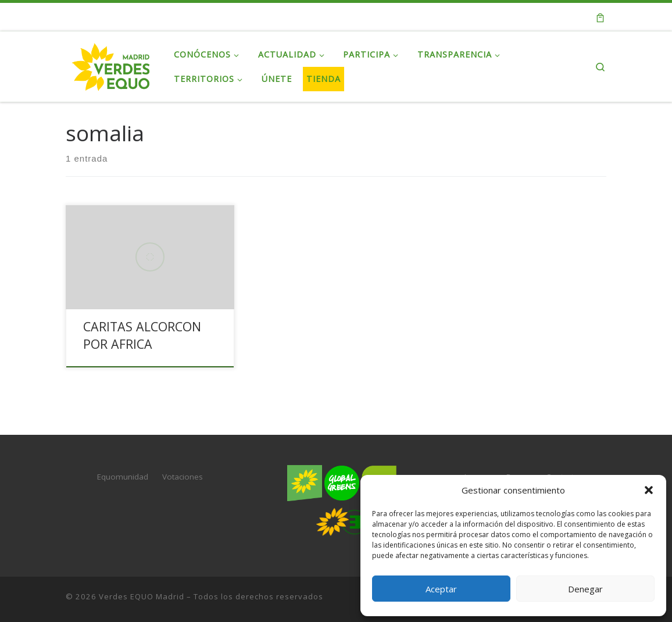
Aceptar (441, 589)
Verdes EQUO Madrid (142, 596)
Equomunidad (123, 477)
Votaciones (183, 477)
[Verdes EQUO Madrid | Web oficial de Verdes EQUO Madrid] (111, 64)
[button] (649, 490)
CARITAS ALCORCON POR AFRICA (142, 335)
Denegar (585, 589)
